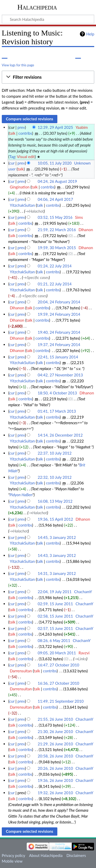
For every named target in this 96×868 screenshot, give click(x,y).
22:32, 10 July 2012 (55, 477)
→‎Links (80, 659)
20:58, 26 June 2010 (55, 756)
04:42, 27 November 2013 (60, 375)
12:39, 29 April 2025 (55, 127)
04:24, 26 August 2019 (57, 181)
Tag (12, 157)
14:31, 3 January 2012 (57, 573)
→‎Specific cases (36, 277)
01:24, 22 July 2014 (55, 266)
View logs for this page (18, 65)
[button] (48, 77)
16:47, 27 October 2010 (58, 665)
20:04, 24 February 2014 (59, 302)
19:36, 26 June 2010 (55, 780)
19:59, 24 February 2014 (59, 314)
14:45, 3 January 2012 (57, 537)
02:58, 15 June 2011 (55, 616)
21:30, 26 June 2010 (55, 731)
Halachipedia (37, 7)
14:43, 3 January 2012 (57, 555)
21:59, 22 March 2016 (57, 230)
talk (12, 133)
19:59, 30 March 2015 (57, 248)
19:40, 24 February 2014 (59, 332)
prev (21, 127)
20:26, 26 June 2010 (55, 768)
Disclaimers (76, 855)
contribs (25, 133)
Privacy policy (13, 855)
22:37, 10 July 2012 (55, 453)
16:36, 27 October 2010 (58, 683)
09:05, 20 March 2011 (57, 653)
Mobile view (12, 861)
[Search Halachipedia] (48, 19)
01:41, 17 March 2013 (57, 411)
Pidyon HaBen (21, 495)
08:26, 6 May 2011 (54, 640)
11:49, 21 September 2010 (61, 701)
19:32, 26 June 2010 (55, 793)
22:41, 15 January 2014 (58, 357)
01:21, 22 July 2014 (55, 284)
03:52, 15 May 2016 (55, 217)
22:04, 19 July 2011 (55, 592)
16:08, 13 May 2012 (55, 501)
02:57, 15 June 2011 (55, 628)
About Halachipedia (46, 855)
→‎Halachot (34, 211)
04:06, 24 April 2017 (55, 199)
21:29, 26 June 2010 (55, 744)
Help (90, 34)
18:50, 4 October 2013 (57, 393)
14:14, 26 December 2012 (60, 435)
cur (12, 163)
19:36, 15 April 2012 (55, 519)
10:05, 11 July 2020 (55, 163)
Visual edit (26, 157)
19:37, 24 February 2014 (59, 345)
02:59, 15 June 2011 (55, 604)
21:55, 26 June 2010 (55, 719)
